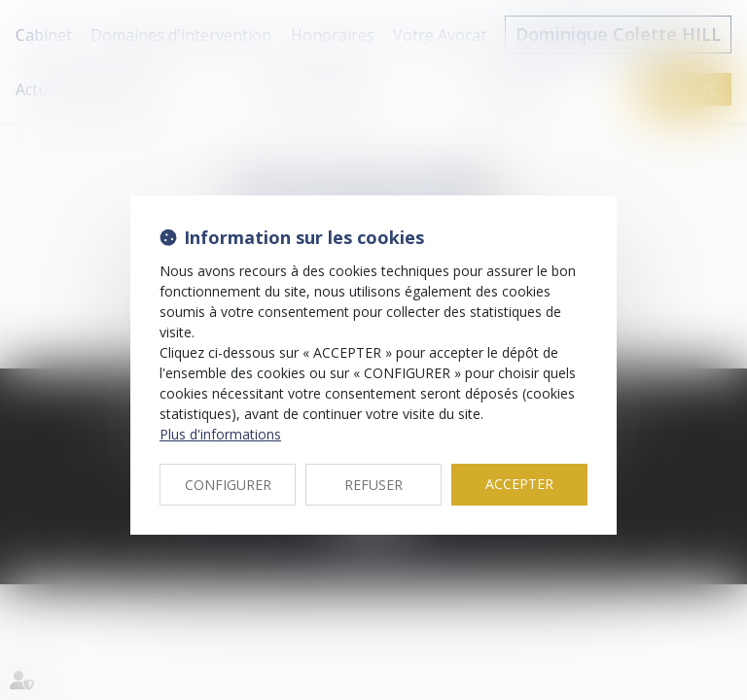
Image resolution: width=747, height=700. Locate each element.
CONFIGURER (228, 485)
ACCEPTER (519, 484)
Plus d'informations (220, 434)
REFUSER (373, 485)
